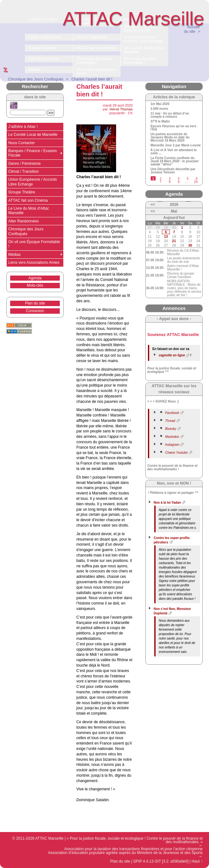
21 (174, 241)
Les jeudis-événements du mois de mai (183, 260)
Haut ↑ (197, 861)
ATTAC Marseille (134, 19)
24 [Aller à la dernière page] (196, 182)
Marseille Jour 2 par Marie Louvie (176, 145)
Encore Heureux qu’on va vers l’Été (173, 128)
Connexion (35, 311)
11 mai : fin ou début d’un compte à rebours (170, 115)
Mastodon (172, 437)
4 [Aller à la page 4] (179, 179)
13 (166, 236)
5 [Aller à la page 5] (188, 179)
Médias (14, 255)
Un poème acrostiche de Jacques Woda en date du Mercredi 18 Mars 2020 (170, 137)
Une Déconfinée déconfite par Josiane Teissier (173, 171)
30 (190, 245)
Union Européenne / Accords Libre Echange (33, 182)
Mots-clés (35, 285)
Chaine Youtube (176, 453)
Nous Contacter (21, 143)
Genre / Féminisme (24, 164)
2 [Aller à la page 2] (161, 179)
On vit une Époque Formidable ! (34, 244)
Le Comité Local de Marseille (33, 135)
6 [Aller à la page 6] (197, 179)
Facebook (172, 413)
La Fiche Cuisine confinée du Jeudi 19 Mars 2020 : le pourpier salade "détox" (175, 161)
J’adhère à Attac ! (23, 127)
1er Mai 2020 (160, 104)
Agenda (35, 278)
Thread (170, 421)
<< (153, 205)
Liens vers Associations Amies (34, 262)
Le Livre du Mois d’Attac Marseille (29, 211)
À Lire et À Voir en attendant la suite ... (174, 152)
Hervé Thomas (121, 109)
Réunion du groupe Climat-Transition (181, 275)
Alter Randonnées (24, 221)
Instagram (172, 445)
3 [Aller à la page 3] (170, 179)
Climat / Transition (24, 171)
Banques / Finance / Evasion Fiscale (33, 153)
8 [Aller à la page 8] (170, 182)
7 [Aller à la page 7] (161, 182)
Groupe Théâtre (22, 192)
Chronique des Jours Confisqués (26, 231)
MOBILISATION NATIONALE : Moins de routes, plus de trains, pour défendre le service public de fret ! (184, 288)
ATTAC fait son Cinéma (28, 200)
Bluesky (171, 429)
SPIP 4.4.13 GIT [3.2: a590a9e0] (161, 861)
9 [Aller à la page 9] (179, 182)
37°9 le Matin (160, 122)
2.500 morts (159, 109)
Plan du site (35, 303)
